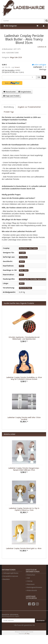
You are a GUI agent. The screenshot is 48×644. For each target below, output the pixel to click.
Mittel (22, 284)
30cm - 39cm (24, 270)
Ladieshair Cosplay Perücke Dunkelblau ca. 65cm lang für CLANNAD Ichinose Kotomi (24, 378)
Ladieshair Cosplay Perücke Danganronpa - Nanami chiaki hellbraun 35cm (24, 469)
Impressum (31, 584)
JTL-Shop (27, 634)
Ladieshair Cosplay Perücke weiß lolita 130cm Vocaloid (24, 418)
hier (11, 228)
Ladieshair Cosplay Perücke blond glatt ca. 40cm (24, 548)
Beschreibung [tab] (9, 107)
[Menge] (19, 77)
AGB (28, 578)
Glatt (21, 275)
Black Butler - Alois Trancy (28, 248)
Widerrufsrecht (32, 591)
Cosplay (22, 253)
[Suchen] (23, 21)
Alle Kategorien (10, 26)
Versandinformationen (10, 576)
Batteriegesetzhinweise (34, 587)
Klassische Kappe (25, 288)
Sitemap (30, 581)
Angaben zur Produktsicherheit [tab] (29, 107)
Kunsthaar (23, 257)
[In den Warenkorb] (44, 77)
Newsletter (6, 579)
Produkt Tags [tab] (9, 112)
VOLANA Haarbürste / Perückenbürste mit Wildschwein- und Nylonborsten (24, 338)
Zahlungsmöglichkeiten (11, 573)
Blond (22, 266)
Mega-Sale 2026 (16, 57)
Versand (17, 67)
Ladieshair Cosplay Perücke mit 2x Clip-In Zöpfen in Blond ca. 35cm (24, 509)
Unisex (22, 262)
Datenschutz (31, 575)
